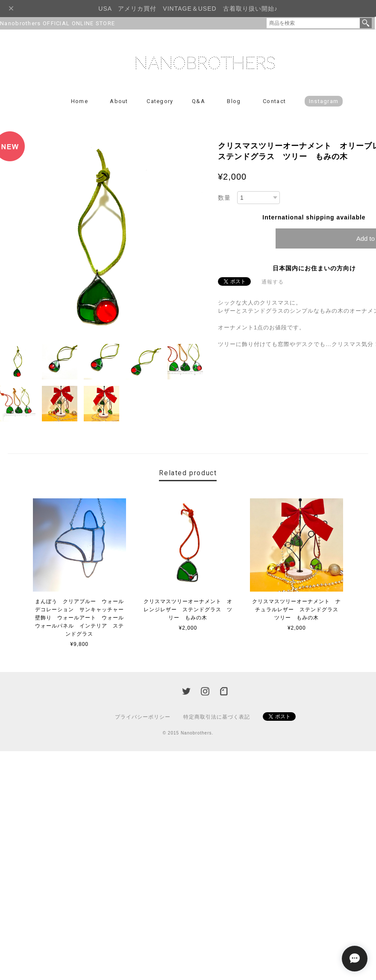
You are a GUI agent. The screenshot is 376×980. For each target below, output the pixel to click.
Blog (234, 101)
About (119, 101)
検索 (366, 23)
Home (79, 101)
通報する (273, 282)
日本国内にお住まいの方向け (314, 268)
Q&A (198, 101)
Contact (274, 101)
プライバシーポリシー (143, 717)
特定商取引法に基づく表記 (217, 717)
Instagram (324, 101)
